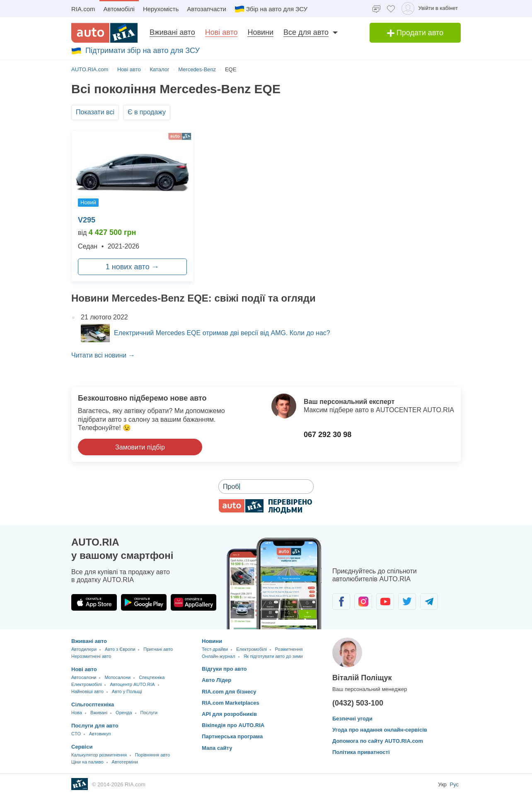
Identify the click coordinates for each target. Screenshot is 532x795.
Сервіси (82, 747)
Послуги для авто (95, 726)
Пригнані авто (158, 649)
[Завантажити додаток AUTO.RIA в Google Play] (144, 602)
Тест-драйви (215, 649)
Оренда (124, 713)
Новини (260, 32)
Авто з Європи (120, 649)
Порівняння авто (152, 755)
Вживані (99, 713)
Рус (454, 784)
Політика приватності (361, 752)
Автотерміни (125, 762)
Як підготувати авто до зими (273, 656)
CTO (76, 734)
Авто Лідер (216, 680)
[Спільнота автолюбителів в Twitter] (407, 602)
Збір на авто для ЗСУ (271, 9)
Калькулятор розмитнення (99, 755)
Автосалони (84, 677)
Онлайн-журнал (219, 656)
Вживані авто (172, 32)
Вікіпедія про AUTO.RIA (233, 725)
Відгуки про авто (224, 669)
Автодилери (84, 649)
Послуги (149, 713)
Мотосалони (117, 677)
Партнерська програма (232, 736)
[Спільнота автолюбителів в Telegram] (429, 602)
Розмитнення (289, 649)
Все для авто (306, 32)
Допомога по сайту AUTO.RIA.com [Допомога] (378, 741)
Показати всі (95, 112)
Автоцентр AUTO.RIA (132, 684)
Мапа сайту (217, 748)
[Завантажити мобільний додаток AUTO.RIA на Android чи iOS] (274, 584)
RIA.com (83, 9)
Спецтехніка (152, 677)
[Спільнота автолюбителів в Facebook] (341, 602)
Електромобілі (86, 684)
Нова (77, 713)
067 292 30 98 (328, 435)
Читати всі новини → (103, 355)
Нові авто (221, 32)
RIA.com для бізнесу (229, 692)
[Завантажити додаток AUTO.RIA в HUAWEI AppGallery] (193, 602)
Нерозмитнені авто (91, 656)
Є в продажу (147, 112)
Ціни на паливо (87, 762)
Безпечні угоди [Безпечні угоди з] (352, 719)
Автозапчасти (207, 9)
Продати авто (415, 33)
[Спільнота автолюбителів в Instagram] (363, 602)
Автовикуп (100, 734)
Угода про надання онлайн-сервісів (380, 730)
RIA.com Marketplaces (231, 703)
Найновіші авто (87, 691)
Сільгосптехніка (93, 704)
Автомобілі (119, 9)
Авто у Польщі (127, 691)
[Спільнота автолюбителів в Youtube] (385, 602)
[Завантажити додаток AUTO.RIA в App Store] (94, 602)
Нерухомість (161, 9)
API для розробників (229, 714)
